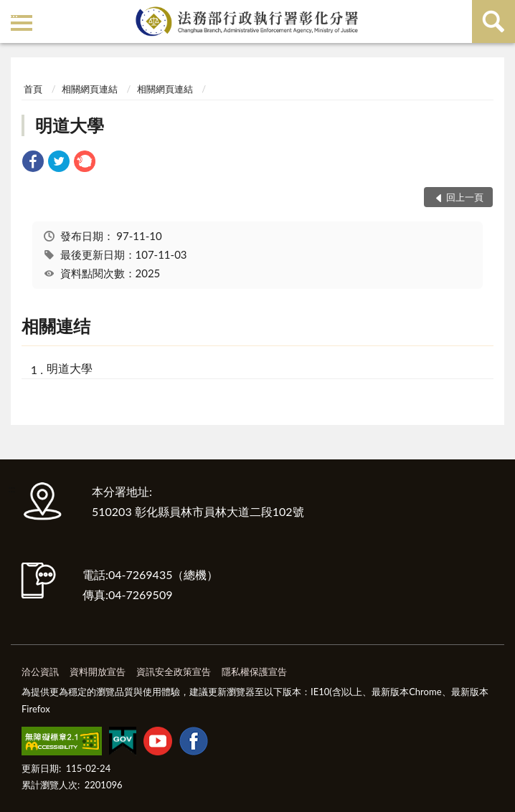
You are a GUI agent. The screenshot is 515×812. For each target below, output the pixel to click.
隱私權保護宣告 (254, 672)
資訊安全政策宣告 (174, 672)
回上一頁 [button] (465, 197)
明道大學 (70, 125)
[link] (33, 163)
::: (14, 13)
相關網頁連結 (90, 89)
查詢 (493, 22)
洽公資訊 (40, 672)
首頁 (33, 89)
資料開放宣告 (98, 672)
